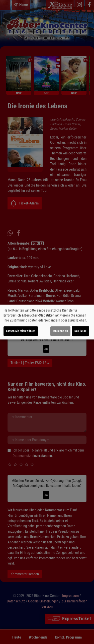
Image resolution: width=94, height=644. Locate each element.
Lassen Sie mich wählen (21, 331)
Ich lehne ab (60, 331)
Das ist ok (80, 331)
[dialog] (47, 322)
